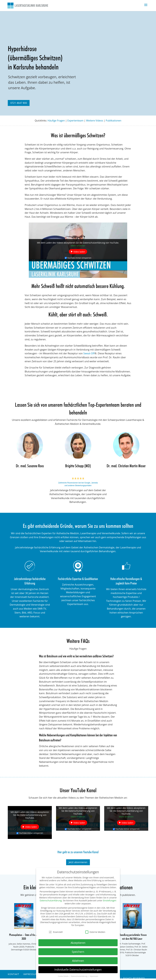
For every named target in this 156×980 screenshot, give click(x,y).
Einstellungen (110, 900)
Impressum (30, 974)
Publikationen (114, 121)
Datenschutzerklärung (51, 900)
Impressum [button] (94, 976)
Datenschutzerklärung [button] (79, 976)
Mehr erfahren (78, 245)
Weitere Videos (95, 121)
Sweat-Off (89, 353)
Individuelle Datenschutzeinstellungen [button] (78, 969)
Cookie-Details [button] (63, 976)
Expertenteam (75, 121)
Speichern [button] (78, 952)
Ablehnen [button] (78, 961)
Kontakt (13, 974)
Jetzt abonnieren (78, 862)
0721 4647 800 (19, 103)
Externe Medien (95, 932)
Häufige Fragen (56, 121)
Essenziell (56, 932)
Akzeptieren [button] (78, 943)
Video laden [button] (79, 252)
